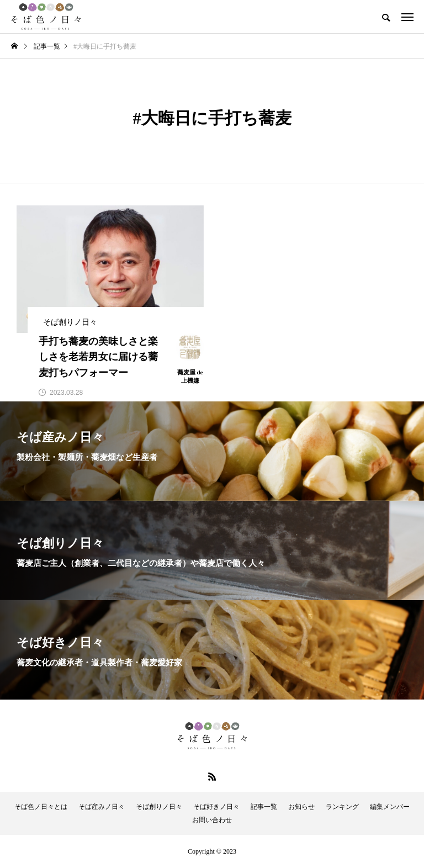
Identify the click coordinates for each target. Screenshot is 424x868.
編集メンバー (390, 807)
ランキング (342, 807)
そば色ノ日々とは (41, 807)
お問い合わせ (212, 820)
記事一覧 (264, 807)
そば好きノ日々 (216, 807)
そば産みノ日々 (102, 807)
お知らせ (301, 807)
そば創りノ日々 (159, 807)
